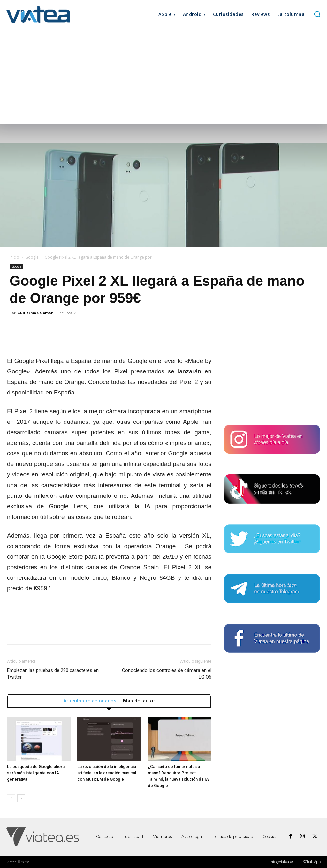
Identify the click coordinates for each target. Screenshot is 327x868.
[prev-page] (11, 798)
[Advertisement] (163, 77)
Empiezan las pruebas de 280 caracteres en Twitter (53, 674)
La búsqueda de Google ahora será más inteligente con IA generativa (36, 773)
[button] (317, 14)
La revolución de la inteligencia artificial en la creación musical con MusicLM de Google (107, 773)
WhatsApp (312, 862)
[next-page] (21, 798)
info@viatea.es (282, 862)
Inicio (14, 257)
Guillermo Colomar (35, 313)
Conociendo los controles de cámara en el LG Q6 (167, 674)
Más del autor (139, 701)
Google (32, 257)
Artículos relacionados (90, 701)
